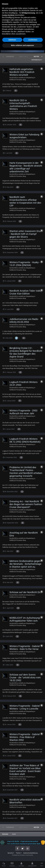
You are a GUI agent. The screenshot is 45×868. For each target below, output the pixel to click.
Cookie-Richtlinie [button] (8, 833)
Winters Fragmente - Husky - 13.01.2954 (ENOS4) (25, 264)
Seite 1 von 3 (24, 57)
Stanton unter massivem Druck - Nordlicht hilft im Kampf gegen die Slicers (26, 234)
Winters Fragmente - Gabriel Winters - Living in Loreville (25, 707)
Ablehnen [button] (12, 858)
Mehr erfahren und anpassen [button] (22, 863)
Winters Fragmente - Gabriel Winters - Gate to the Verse (25, 648)
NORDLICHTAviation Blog (18, 80)
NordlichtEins (14, 78)
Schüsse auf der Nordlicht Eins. (26, 592)
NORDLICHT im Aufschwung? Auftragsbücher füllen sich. (25, 619)
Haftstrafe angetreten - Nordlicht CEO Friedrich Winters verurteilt (22, 72)
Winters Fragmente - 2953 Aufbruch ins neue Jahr (23, 412)
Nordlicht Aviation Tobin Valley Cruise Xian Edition (26, 292)
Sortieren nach (37, 60)
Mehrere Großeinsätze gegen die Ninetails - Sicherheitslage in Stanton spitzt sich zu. (25, 564)
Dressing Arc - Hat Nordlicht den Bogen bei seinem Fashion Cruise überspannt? (26, 504)
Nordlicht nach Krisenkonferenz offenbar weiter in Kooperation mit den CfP (25, 201)
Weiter (36, 57)
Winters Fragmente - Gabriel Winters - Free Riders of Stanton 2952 (25, 737)
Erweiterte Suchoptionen (32, 38)
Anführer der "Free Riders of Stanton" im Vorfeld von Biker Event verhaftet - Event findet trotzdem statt (25, 770)
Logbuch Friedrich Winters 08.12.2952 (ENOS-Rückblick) (25, 440)
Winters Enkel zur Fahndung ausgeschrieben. (24, 136)
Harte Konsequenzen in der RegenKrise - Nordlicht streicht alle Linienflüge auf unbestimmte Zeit (26, 167)
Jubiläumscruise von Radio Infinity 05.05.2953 (24, 321)
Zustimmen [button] (33, 858)
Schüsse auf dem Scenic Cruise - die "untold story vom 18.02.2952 (25, 677)
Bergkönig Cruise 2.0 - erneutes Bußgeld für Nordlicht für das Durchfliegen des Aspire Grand (26, 352)
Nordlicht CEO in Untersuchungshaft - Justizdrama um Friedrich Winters (23, 105)
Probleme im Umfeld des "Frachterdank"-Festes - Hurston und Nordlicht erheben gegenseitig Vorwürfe (26, 472)
